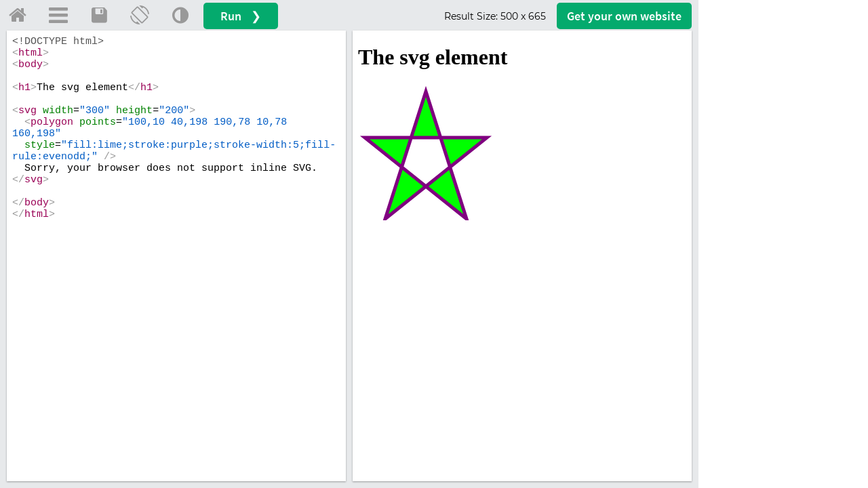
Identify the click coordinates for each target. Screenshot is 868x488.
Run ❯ (241, 16)
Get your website (624, 16)
